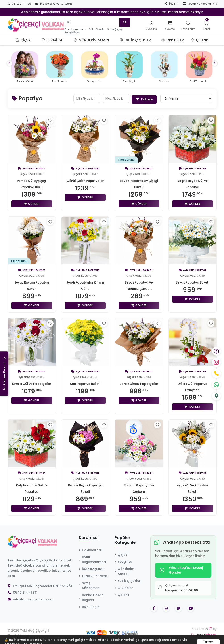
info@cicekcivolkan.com (54, 4)
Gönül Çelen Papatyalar (85, 179)
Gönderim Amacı (91, 40)
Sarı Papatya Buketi (85, 382)
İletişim (172, 4)
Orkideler (173, 40)
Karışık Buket (73, 32)
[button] (36, 40)
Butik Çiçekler (135, 40)
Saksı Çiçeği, (115, 29)
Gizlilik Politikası (94, 575)
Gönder (32, 202)
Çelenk (200, 40)
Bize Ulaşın (89, 606)
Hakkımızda (90, 548)
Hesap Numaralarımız (200, 4)
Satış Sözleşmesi (90, 584)
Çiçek (23, 40)
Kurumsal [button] (89, 536)
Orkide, (100, 29)
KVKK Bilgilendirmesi (92, 558)
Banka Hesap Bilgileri (91, 596)
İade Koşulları (92, 567)
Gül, (91, 29)
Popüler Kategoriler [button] (126, 539)
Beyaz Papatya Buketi (192, 281)
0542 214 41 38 (20, 4)
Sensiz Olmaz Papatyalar (139, 382)
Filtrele (145, 98)
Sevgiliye (52, 40)
